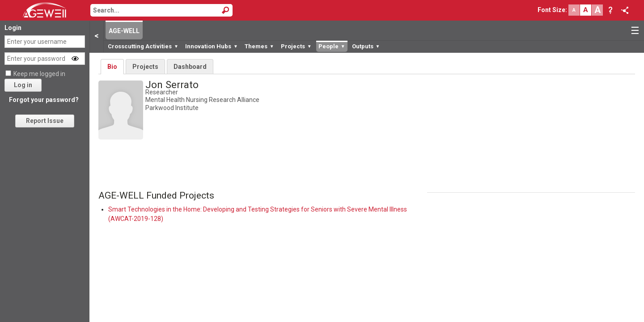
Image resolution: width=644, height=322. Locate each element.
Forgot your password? (44, 100)
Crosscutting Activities (143, 46)
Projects (296, 46)
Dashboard (190, 67)
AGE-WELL (124, 31)
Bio (112, 67)
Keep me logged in (39, 74)
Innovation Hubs (212, 46)
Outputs (366, 46)
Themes (259, 46)
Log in (23, 85)
